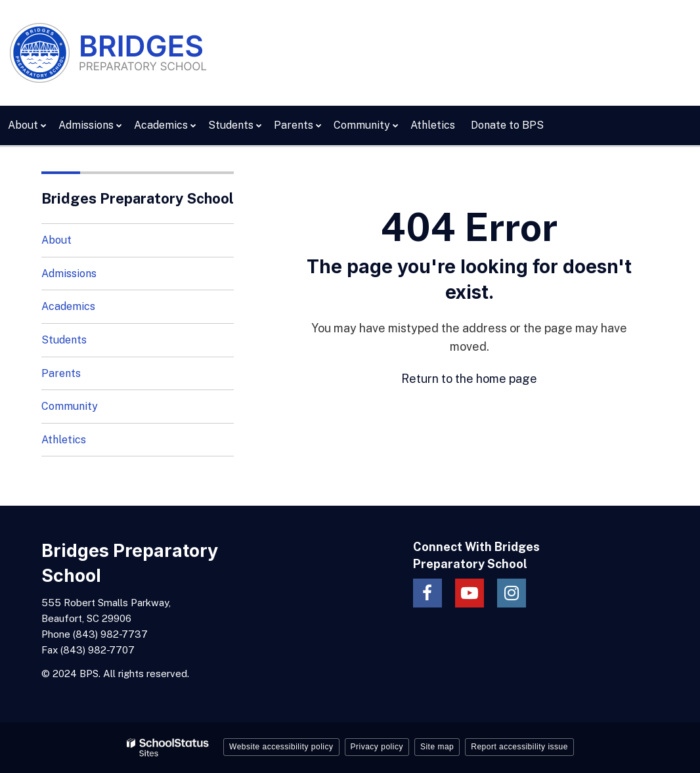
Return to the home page (469, 379)
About (56, 240)
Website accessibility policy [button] (281, 747)
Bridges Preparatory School (138, 198)
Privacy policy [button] (377, 747)
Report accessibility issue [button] (519, 747)
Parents (61, 373)
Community (70, 406)
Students (64, 340)
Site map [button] (437, 747)
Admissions (69, 274)
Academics (68, 306)
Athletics (64, 440)
